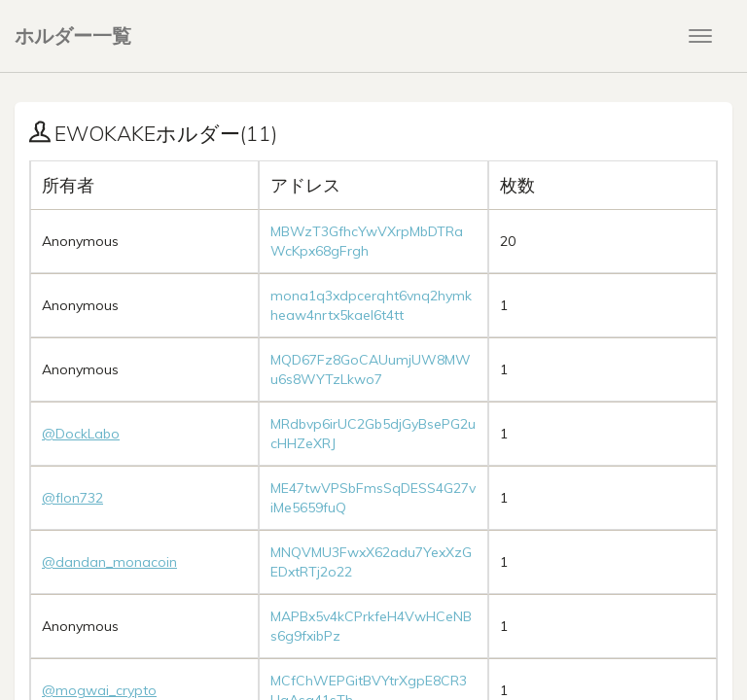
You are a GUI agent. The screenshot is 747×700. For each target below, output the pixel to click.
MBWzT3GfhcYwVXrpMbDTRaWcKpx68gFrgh (367, 241)
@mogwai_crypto (99, 690)
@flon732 (72, 498)
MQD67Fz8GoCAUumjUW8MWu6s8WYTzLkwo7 (371, 369)
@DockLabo (81, 434)
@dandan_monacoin (109, 562)
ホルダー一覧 (73, 35)
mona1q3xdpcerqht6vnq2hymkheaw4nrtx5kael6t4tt (371, 305)
